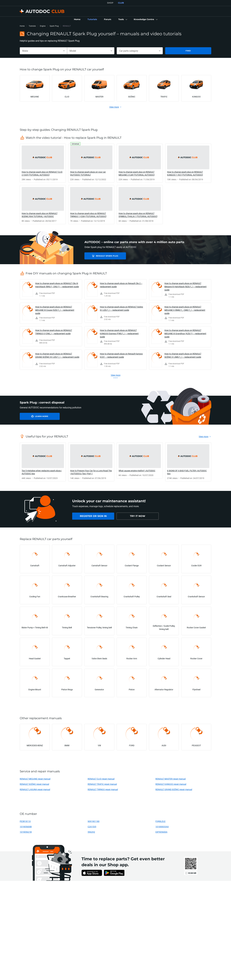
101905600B (26, 827)
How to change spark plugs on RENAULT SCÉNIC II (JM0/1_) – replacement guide (183, 355)
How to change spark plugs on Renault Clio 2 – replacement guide (121, 285)
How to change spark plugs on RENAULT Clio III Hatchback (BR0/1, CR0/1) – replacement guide (57, 285)
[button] (122, 19)
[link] (77, 19)
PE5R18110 (25, 821)
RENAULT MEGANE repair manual (35, 779)
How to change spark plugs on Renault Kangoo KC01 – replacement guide (121, 355)
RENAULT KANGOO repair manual (171, 784)
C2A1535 (92, 827)
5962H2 (91, 832)
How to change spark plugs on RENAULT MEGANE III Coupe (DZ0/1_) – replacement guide (55, 310)
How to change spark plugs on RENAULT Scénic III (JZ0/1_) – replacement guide (121, 308)
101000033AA (162, 827)
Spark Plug (54, 26)
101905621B (26, 832)
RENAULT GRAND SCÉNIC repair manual (174, 789)
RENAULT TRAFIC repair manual (102, 784)
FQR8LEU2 (160, 821)
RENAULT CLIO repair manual (101, 779)
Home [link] (22, 26)
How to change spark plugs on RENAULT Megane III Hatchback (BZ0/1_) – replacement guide (185, 287)
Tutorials (32, 26)
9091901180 (94, 821)
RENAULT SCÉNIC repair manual (34, 784)
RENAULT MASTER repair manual (171, 779)
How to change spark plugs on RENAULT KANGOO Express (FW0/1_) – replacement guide (119, 333)
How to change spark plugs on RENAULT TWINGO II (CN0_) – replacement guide (54, 332)
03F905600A (161, 832)
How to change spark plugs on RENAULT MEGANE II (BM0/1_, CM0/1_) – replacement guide (185, 310)
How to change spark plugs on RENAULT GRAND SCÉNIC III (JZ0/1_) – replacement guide (57, 355)
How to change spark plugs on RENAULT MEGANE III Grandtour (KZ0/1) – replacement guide (185, 333)
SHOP (110, 3)
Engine (43, 26)
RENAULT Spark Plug (105, 256)
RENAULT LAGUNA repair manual (35, 789)
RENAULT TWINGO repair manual (103, 789)
